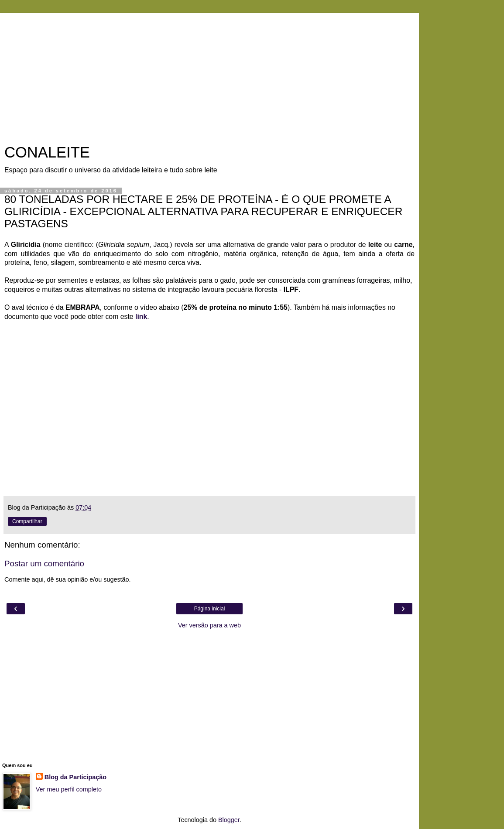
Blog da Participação (75, 777)
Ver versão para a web (209, 625)
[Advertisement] (209, 74)
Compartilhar (27, 521)
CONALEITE (47, 152)
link (141, 317)
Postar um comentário (44, 564)
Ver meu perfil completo (69, 789)
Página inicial (210, 609)
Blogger (229, 820)
